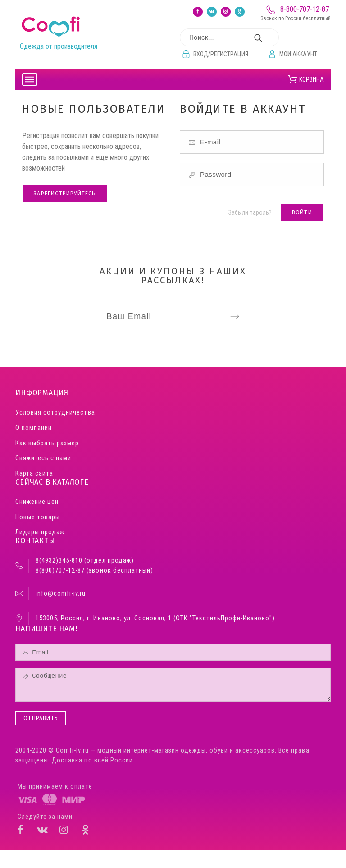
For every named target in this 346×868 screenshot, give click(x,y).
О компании (34, 428)
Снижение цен (37, 502)
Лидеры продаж (40, 532)
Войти (302, 212)
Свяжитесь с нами (43, 458)
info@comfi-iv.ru (61, 593)
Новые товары (38, 517)
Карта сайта (34, 473)
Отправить (41, 718)
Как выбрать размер (47, 443)
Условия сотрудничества (55, 413)
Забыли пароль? (250, 212)
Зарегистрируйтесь (65, 194)
